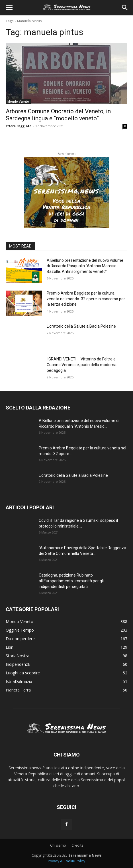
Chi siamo (58, 845)
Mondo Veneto (18, 102)
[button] (9, 8)
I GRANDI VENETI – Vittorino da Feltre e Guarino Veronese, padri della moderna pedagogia (82, 365)
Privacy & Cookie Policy (66, 861)
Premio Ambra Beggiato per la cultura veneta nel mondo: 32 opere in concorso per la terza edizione (86, 299)
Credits (77, 845)
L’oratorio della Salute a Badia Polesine (81, 326)
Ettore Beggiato (19, 126)
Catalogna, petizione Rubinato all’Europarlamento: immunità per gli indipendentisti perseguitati (71, 581)
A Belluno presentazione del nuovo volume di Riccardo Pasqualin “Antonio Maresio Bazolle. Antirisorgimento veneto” (85, 266)
